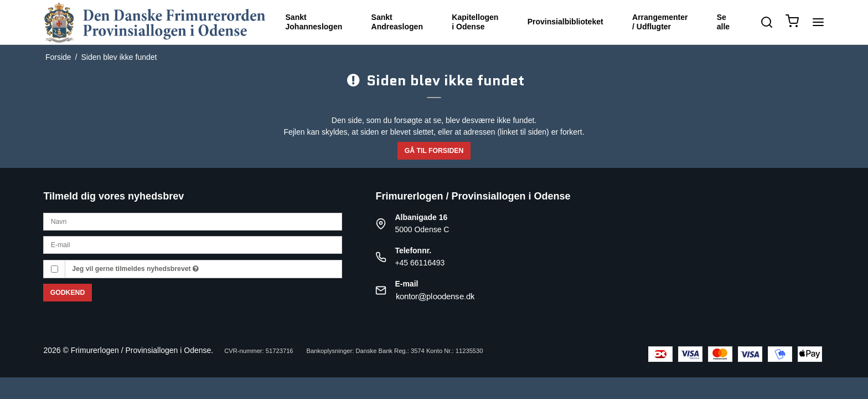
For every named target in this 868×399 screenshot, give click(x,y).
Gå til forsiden (434, 151)
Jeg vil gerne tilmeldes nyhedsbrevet (135, 269)
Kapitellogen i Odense (475, 22)
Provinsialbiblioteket (565, 22)
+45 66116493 (420, 263)
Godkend (68, 293)
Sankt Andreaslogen (397, 22)
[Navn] (193, 221)
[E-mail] (193, 244)
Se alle (723, 22)
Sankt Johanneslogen (314, 22)
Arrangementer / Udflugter (660, 22)
